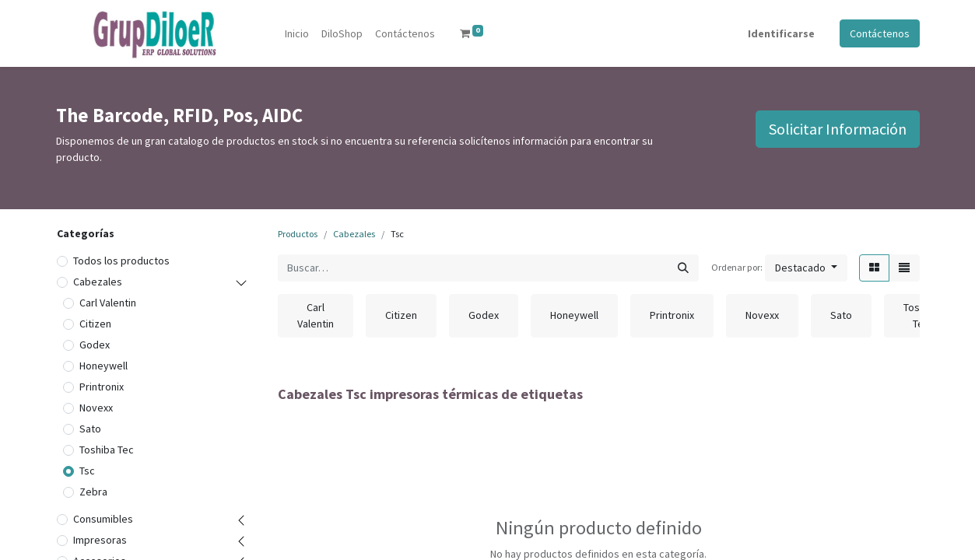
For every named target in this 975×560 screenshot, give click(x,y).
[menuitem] (297, 34)
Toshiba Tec (107, 450)
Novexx (96, 408)
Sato (90, 429)
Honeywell (103, 366)
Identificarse (781, 33)
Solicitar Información (838, 129)
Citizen (95, 324)
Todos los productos (121, 261)
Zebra (93, 492)
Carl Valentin (108, 303)
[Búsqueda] (683, 268)
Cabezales (98, 282)
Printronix (102, 387)
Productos (298, 234)
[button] (806, 268)
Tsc (87, 471)
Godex (95, 345)
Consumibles (103, 519)
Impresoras (100, 540)
